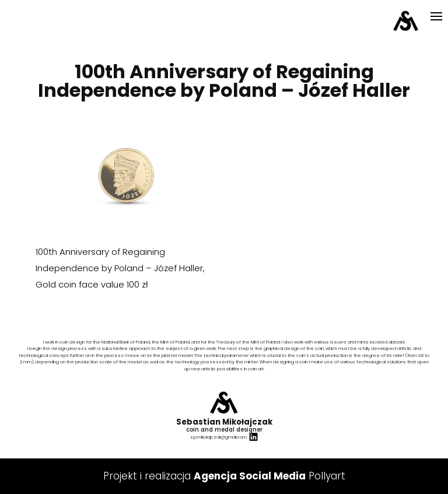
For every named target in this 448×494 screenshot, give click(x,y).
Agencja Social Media (250, 476)
